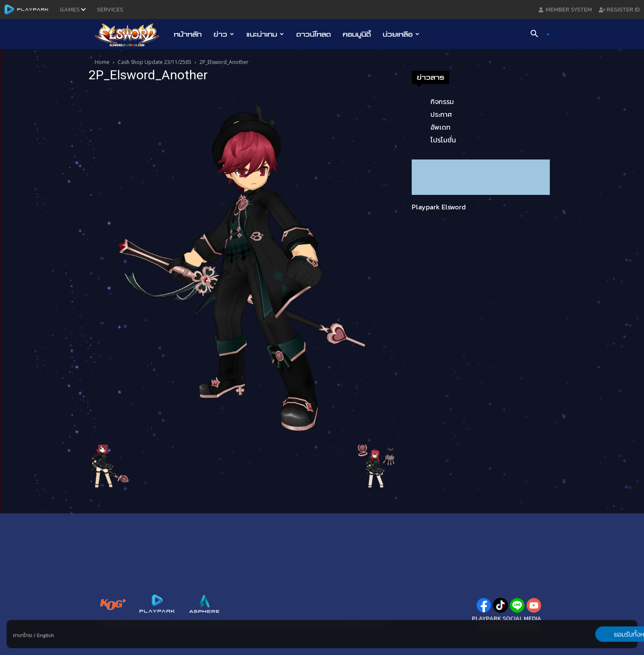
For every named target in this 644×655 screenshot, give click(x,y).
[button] (537, 35)
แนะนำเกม (265, 34)
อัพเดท (440, 127)
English (45, 635)
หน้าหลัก (188, 34)
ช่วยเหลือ (401, 34)
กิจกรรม (442, 101)
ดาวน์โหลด (313, 34)
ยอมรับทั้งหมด (593, 634)
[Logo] (131, 35)
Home (102, 62)
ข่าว (224, 34)
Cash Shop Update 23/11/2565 (155, 62)
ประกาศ (441, 114)
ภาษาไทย (22, 635)
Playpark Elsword (439, 207)
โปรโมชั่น (443, 140)
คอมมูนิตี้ (357, 34)
